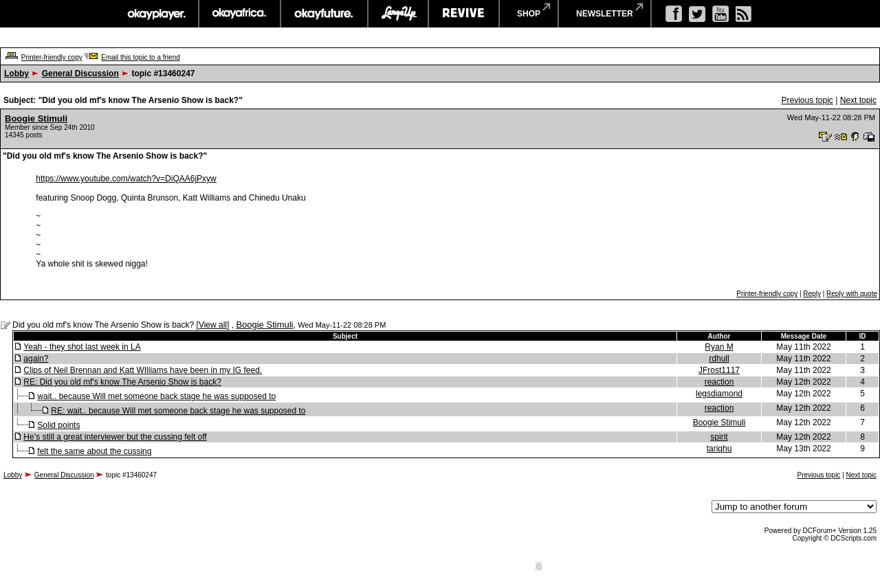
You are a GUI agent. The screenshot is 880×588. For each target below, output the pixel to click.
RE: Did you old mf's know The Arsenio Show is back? (122, 382)
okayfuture (324, 14)
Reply (812, 294)
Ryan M (719, 347)
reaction (719, 382)
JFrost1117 (719, 370)
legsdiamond (719, 394)
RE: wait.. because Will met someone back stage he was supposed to (178, 411)
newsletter (605, 14)
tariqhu (719, 449)
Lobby (16, 73)
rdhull (719, 359)
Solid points (58, 425)
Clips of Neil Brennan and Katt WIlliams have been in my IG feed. (143, 370)
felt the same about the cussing (94, 451)
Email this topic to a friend (141, 57)
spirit (719, 437)
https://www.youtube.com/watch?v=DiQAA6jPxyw (126, 179)
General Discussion (80, 73)
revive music (464, 14)
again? (36, 359)
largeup (398, 14)
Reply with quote (852, 294)
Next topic (858, 100)
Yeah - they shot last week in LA (82, 347)
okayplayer (156, 14)
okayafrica (240, 14)
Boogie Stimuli (36, 118)
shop (529, 14)
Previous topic (807, 100)
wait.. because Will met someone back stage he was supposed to (156, 396)
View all (213, 325)
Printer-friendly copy (52, 57)
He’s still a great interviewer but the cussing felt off (115, 437)
